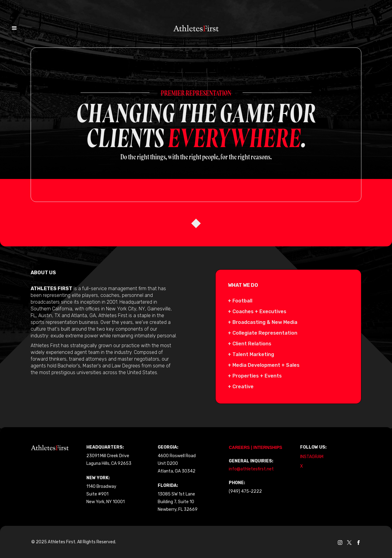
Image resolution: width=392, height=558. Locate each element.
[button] (17, 19)
